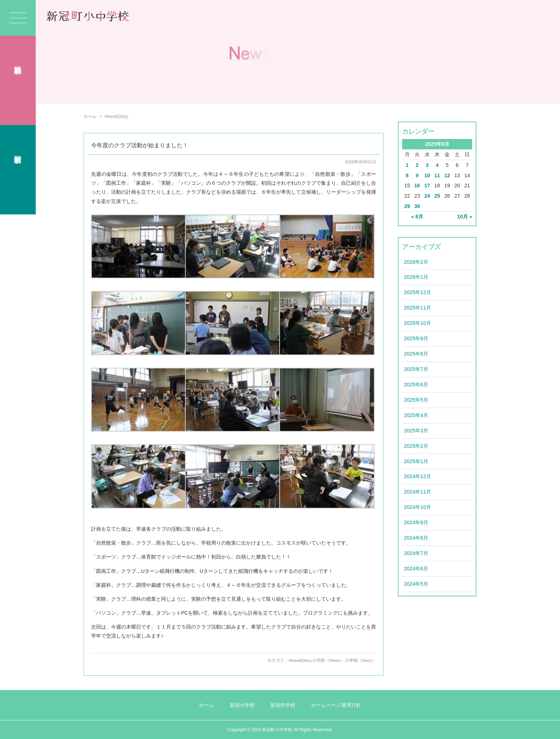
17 (427, 185)
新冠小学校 (242, 705)
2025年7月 (416, 369)
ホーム (90, 116)
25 (437, 196)
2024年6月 (416, 569)
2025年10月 (417, 323)
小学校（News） (328, 660)
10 (427, 175)
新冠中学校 (283, 705)
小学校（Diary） (361, 660)
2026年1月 (416, 277)
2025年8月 (416, 354)
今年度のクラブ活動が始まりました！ (140, 145)
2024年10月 (417, 507)
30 (417, 206)
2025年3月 (416, 431)
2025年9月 (416, 338)
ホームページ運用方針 (336, 705)
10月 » (465, 217)
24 (427, 196)
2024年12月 (417, 476)
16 (417, 185)
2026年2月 (416, 262)
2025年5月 (416, 400)
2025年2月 (416, 446)
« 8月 (417, 217)
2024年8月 (416, 538)
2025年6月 (416, 385)
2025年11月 (417, 308)
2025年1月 (416, 461)
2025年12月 (417, 292)
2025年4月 (416, 415)
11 (437, 175)
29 (407, 206)
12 (447, 175)
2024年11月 (417, 492)
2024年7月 (416, 553)
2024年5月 (416, 584)
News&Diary (300, 660)
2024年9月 (416, 522)
